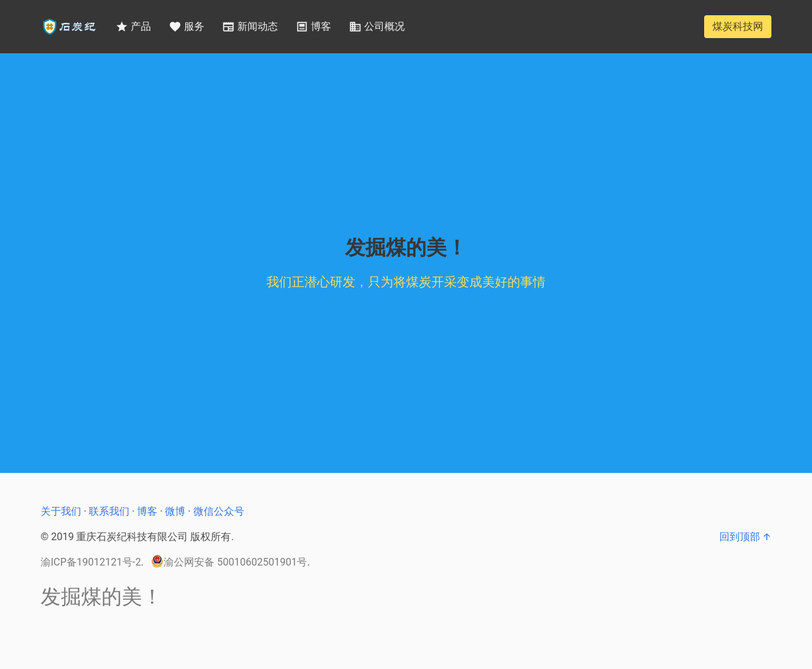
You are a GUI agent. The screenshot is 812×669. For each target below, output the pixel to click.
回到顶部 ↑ (745, 537)
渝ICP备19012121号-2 (91, 562)
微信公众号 (219, 511)
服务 (187, 27)
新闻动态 (250, 27)
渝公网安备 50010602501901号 (229, 561)
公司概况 (377, 27)
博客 (313, 27)
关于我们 (61, 511)
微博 (175, 511)
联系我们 (109, 511)
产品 (133, 27)
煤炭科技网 (738, 26)
